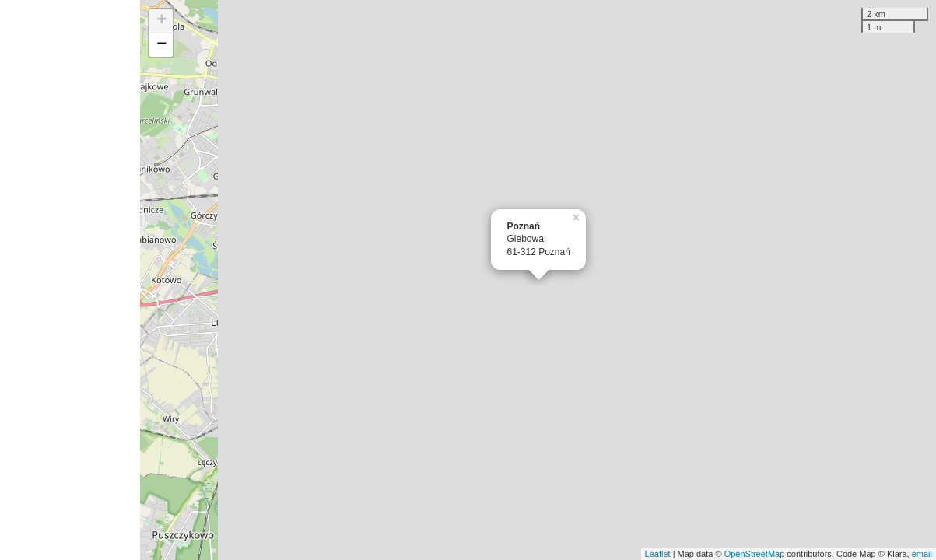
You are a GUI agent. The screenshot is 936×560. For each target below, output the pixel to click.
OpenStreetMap (755, 554)
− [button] (161, 45)
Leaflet (658, 554)
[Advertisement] (70, 280)
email (922, 554)
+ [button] (161, 21)
